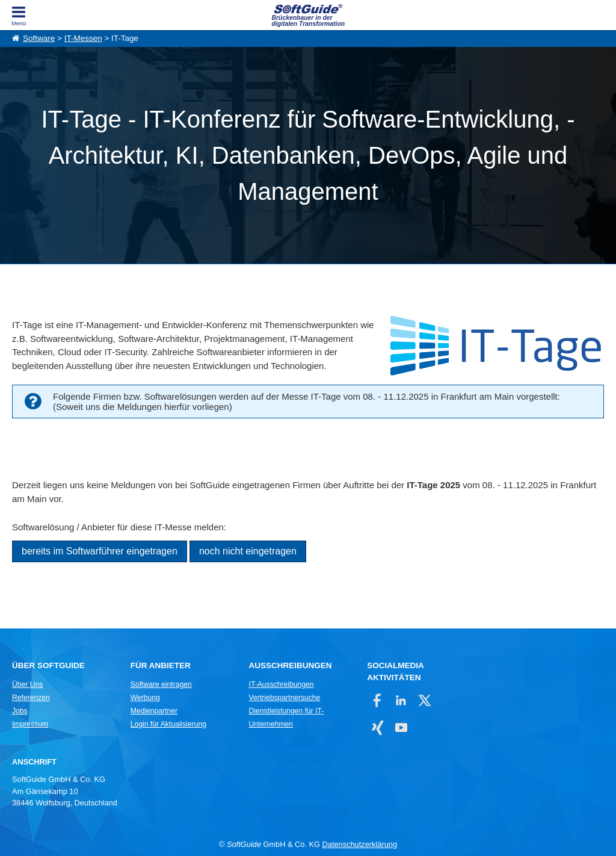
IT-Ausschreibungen (282, 684)
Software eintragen (161, 684)
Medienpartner (154, 711)
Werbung (145, 698)
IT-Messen (83, 38)
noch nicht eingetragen (248, 551)
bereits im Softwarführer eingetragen (100, 551)
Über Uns (27, 684)
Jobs (20, 711)
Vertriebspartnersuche (285, 698)
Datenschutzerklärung (360, 844)
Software (39, 38)
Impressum (30, 724)
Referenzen (31, 698)
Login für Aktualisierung (168, 724)
